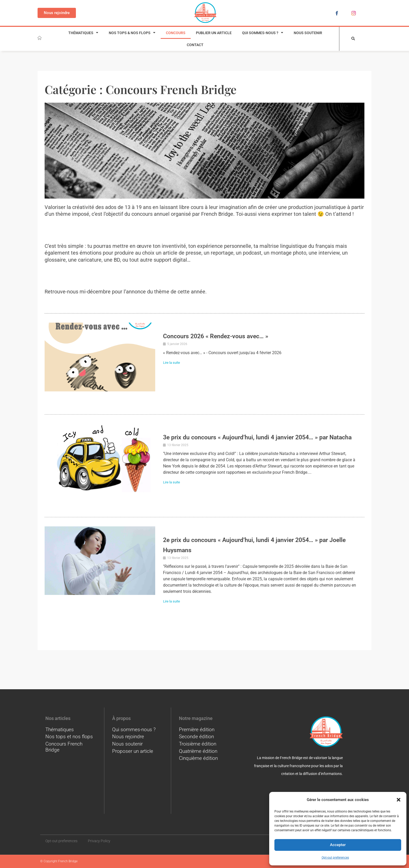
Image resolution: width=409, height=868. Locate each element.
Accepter (338, 845)
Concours (176, 33)
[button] (399, 800)
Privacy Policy (99, 841)
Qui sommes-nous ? (263, 33)
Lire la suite (174, 362)
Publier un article (214, 33)
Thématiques (83, 33)
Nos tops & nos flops (132, 33)
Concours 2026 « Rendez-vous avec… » (231, 335)
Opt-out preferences (335, 858)
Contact (195, 45)
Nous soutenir (308, 33)
